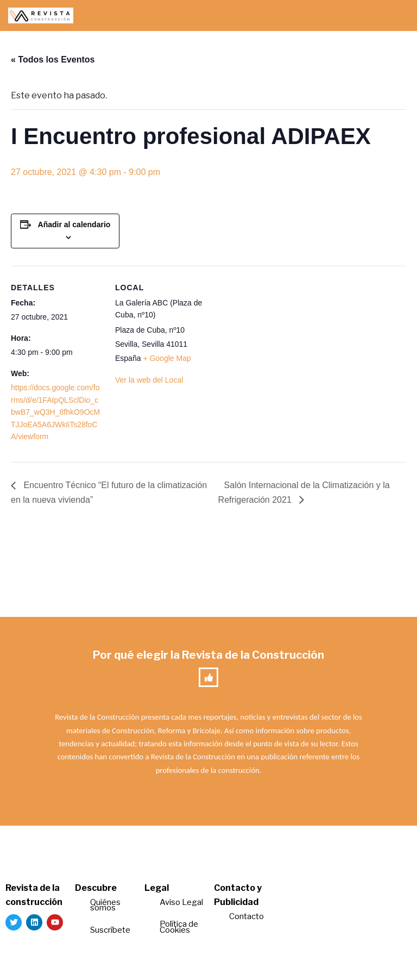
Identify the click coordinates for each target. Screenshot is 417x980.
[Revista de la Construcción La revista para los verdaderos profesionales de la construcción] (41, 15)
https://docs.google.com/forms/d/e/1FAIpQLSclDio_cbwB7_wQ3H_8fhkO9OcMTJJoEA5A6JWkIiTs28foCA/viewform (55, 412)
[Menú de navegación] (396, 16)
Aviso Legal (181, 902)
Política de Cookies (179, 927)
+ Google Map (167, 358)
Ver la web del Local (149, 380)
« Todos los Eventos (53, 60)
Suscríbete (111, 930)
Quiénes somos (105, 905)
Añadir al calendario (74, 224)
